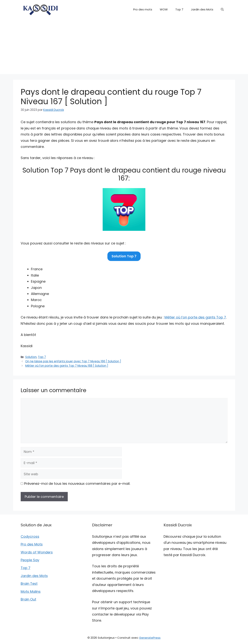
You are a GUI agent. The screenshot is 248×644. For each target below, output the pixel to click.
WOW (164, 9)
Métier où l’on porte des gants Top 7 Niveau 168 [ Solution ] (67, 366)
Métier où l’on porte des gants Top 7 (195, 317)
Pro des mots (143, 9)
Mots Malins (31, 592)
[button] (222, 9)
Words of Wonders (37, 552)
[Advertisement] (124, 47)
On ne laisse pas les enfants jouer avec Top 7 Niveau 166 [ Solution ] (73, 361)
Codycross (30, 536)
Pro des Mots (32, 544)
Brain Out (28, 599)
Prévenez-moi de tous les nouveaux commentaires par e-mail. (77, 484)
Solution (31, 357)
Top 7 (179, 9)
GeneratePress (150, 638)
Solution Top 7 (124, 256)
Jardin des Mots (202, 9)
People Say (30, 560)
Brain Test (29, 584)
